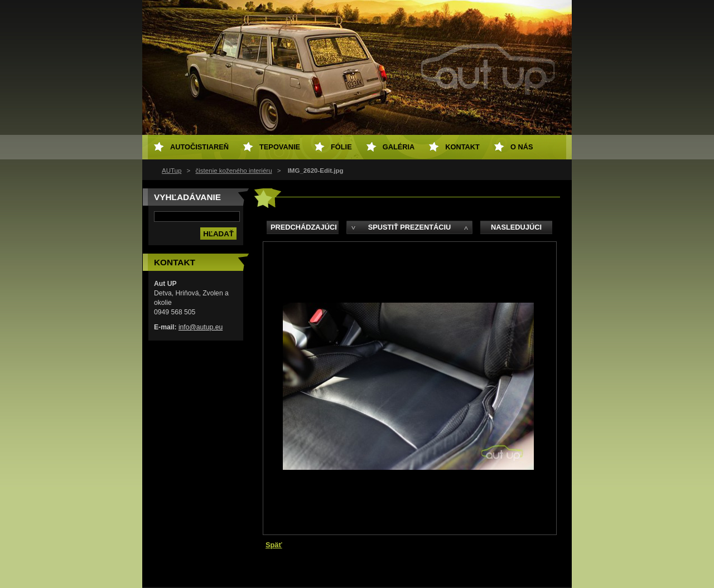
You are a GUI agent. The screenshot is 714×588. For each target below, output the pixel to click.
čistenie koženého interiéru (234, 171)
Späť (274, 545)
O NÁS (522, 147)
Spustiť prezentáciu (410, 227)
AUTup (172, 171)
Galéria (399, 147)
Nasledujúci (516, 227)
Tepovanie (280, 147)
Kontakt (462, 147)
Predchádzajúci (304, 227)
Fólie (341, 147)
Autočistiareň (199, 147)
